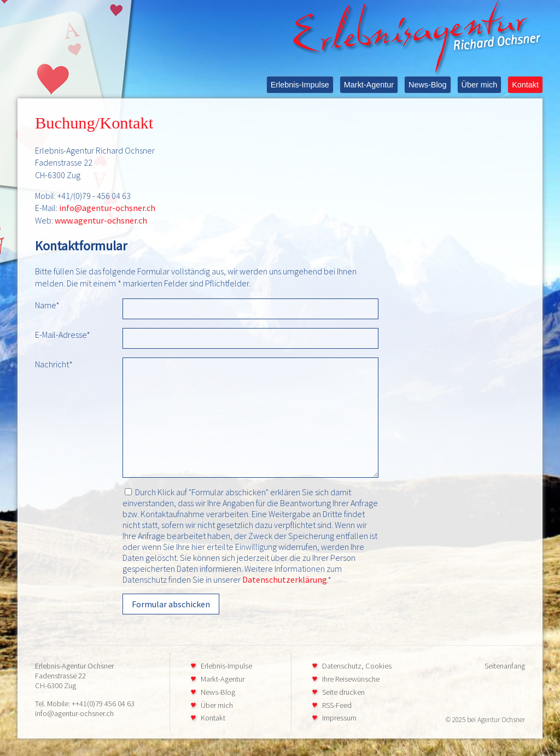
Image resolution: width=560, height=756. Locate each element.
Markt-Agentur (369, 85)
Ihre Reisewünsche (351, 679)
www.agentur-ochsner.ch (101, 220)
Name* (47, 305)
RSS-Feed (337, 705)
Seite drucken (343, 692)
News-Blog (428, 85)
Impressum (339, 718)
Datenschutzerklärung (285, 579)
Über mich (480, 85)
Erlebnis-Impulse (300, 85)
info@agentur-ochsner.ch (107, 208)
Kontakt (525, 85)
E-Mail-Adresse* (63, 335)
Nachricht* (54, 364)
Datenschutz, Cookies (357, 666)
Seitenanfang (505, 666)
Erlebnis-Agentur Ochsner (74, 666)
